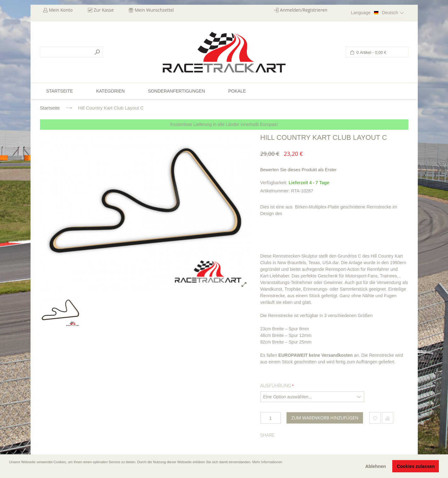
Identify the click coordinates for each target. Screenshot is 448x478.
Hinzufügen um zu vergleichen (388, 418)
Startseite (50, 108)
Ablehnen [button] (376, 466)
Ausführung (276, 386)
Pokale (237, 91)
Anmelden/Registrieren (304, 10)
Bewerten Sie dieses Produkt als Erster (299, 170)
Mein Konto (61, 10)
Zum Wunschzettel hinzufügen (375, 418)
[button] (10, 471)
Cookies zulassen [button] (416, 466)
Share (268, 435)
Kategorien (110, 91)
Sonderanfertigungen (176, 91)
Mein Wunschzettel (154, 10)
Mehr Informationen (267, 462)
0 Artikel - (371, 52)
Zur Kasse (104, 10)
